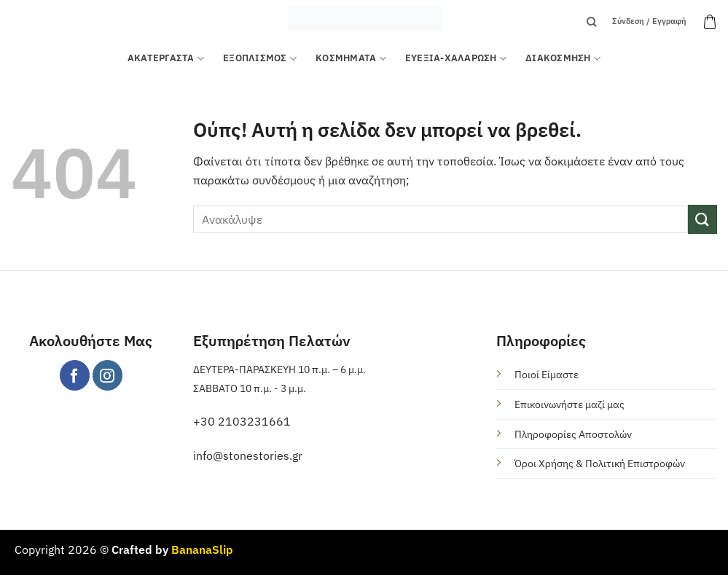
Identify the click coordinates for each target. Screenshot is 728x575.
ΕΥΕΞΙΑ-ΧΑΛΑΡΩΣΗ (456, 59)
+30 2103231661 (242, 421)
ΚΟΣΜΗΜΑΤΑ (351, 59)
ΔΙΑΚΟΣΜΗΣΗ (563, 59)
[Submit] (702, 219)
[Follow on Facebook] (75, 375)
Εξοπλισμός (260, 59)
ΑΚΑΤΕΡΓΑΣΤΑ (166, 59)
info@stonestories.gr (248, 455)
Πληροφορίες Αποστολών (573, 434)
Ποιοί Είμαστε (547, 374)
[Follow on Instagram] (107, 375)
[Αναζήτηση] (591, 22)
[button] (710, 22)
